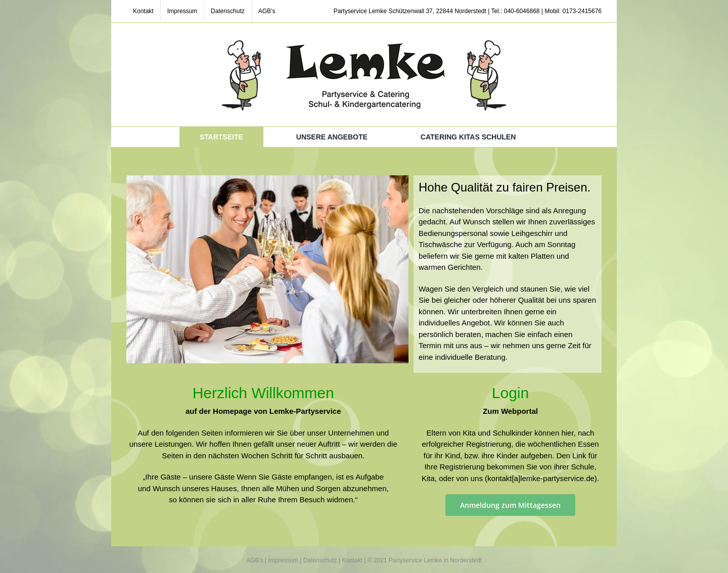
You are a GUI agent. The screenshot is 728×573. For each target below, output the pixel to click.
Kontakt (352, 560)
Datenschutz (320, 560)
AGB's (255, 560)
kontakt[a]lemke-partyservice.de (541, 478)
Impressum (283, 560)
